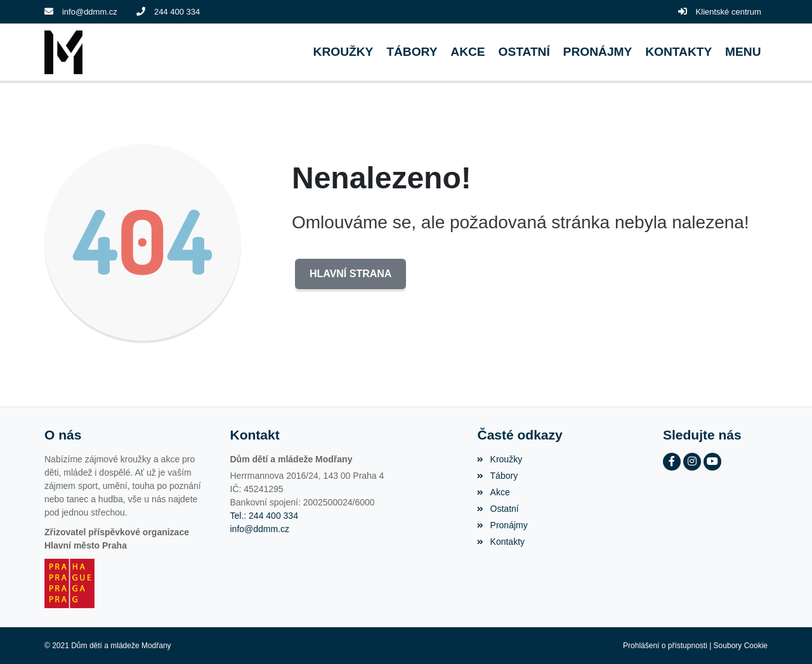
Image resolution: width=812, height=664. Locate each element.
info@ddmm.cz (90, 12)
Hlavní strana (350, 274)
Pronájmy (502, 525)
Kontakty (501, 542)
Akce (493, 492)
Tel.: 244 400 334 (264, 516)
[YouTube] (712, 462)
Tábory (497, 476)
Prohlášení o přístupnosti (665, 646)
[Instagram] (692, 462)
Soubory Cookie (741, 646)
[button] (743, 52)
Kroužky (500, 459)
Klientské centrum (729, 12)
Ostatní (498, 509)
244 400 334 (177, 12)
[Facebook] (672, 462)
